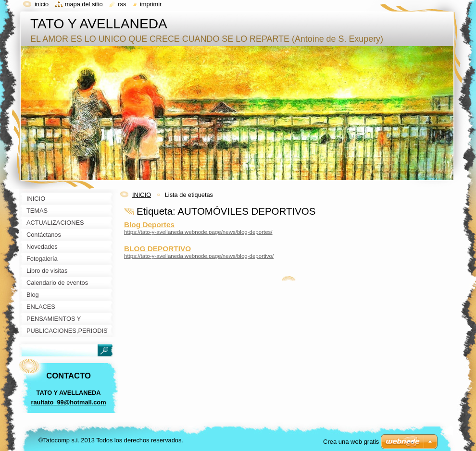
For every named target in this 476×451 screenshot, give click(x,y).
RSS (122, 4)
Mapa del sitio (84, 4)
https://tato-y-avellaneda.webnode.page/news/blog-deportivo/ (199, 256)
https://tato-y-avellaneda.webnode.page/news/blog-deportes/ (198, 232)
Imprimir (151, 4)
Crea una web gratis (351, 442)
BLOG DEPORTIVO (157, 249)
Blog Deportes (149, 225)
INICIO (142, 195)
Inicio (42, 4)
